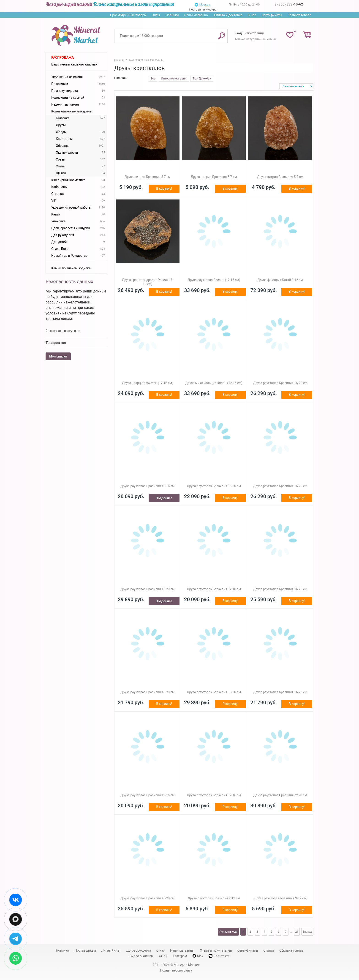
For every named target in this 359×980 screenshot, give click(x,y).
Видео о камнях (142, 956)
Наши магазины (196, 15)
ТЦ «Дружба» (202, 78)
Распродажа (63, 57)
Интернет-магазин (174, 78)
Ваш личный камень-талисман (74, 64)
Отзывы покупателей (216, 950)
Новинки (172, 15)
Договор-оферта (139, 950)
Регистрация (254, 33)
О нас (252, 15)
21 (297, 932)
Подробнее (164, 498)
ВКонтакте (219, 956)
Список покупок (63, 331)
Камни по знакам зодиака (71, 268)
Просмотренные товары (128, 15)
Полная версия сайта (176, 970)
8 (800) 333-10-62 (289, 4)
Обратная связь (291, 950)
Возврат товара (299, 15)
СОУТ (163, 956)
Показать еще (228, 932)
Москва (205, 4)
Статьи (269, 950)
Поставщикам (85, 950)
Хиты (156, 15)
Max (198, 956)
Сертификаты (272, 15)
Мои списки (58, 356)
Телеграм (180, 956)
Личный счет (111, 950)
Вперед (307, 932)
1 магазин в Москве (202, 10)
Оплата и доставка (228, 15)
